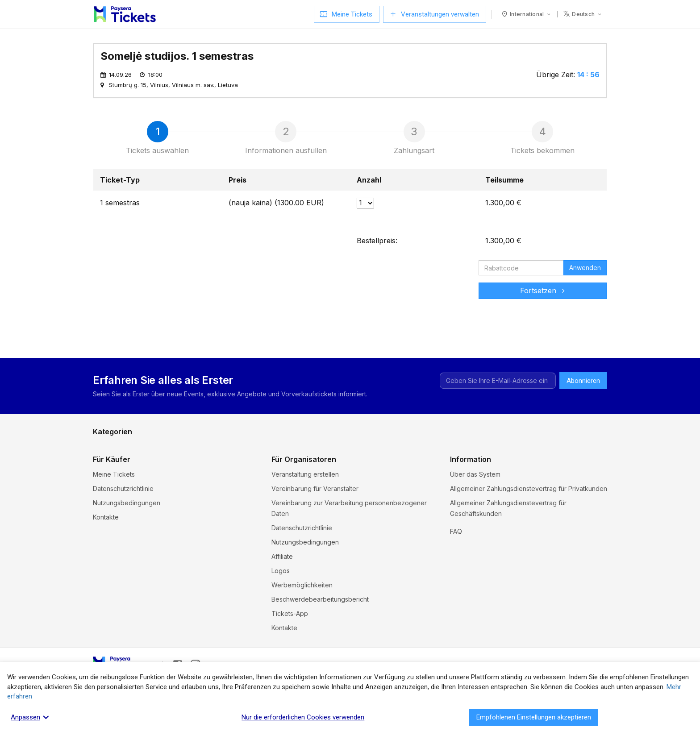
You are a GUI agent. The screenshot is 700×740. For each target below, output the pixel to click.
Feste (229, 447)
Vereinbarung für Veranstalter (315, 528)
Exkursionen (111, 447)
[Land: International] (526, 14)
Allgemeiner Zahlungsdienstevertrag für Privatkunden (529, 528)
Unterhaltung (112, 476)
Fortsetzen (542, 291)
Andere (490, 476)
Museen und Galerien (253, 461)
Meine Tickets (347, 14)
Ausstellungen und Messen (518, 461)
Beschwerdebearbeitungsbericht (320, 638)
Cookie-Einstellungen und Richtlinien (504, 567)
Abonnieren (583, 381)
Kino (356, 447)
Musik (358, 461)
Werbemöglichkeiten (302, 624)
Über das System (475, 513)
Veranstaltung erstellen (305, 513)
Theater (362, 476)
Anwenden (585, 268)
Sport (229, 476)
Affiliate (282, 596)
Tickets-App (290, 653)
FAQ (456, 581)
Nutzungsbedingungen (127, 542)
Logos (281, 610)
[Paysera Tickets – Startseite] (125, 14)
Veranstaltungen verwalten (435, 14)
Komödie (492, 447)
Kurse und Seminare (123, 461)
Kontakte (106, 556)
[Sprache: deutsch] (583, 14)
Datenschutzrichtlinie (123, 528)
